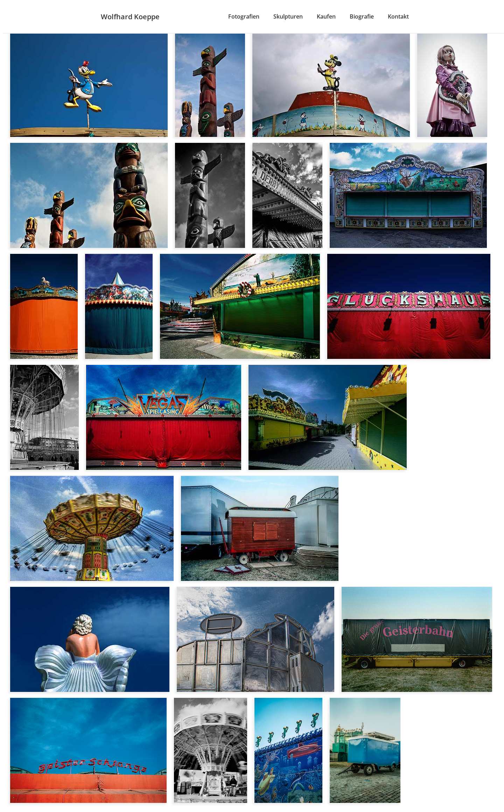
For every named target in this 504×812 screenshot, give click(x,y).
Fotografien (244, 16)
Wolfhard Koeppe (130, 17)
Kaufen (326, 16)
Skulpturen (288, 16)
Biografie (362, 16)
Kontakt (398, 16)
